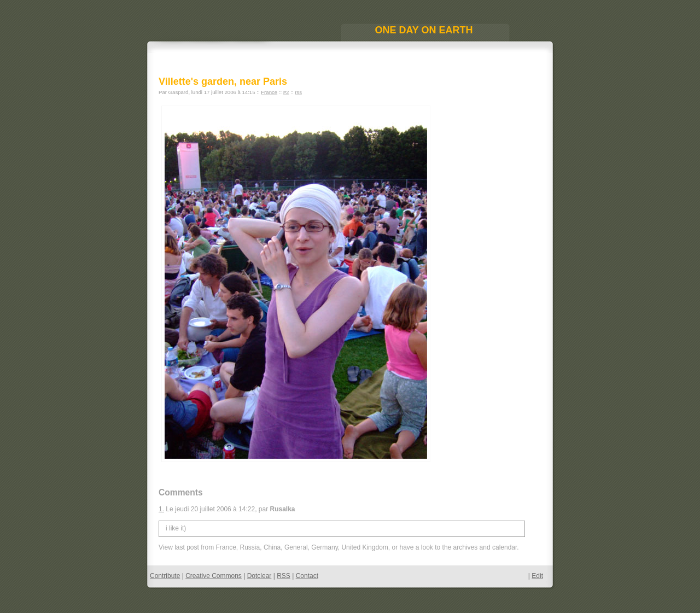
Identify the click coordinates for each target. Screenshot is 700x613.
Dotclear (259, 576)
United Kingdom (364, 547)
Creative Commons (214, 576)
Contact (307, 576)
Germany (324, 547)
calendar (504, 547)
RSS (284, 576)
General (296, 547)
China (272, 547)
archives (466, 547)
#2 (286, 92)
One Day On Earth (424, 30)
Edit (537, 576)
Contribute (165, 576)
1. (161, 509)
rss (298, 92)
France (269, 92)
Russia (250, 547)
